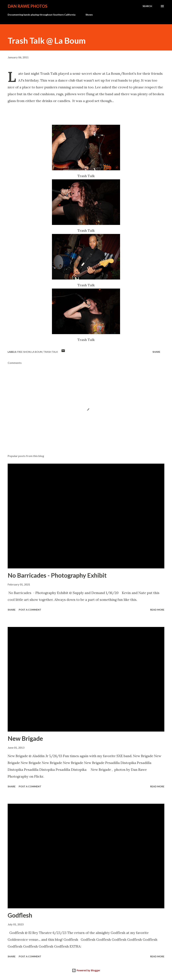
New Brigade (25, 738)
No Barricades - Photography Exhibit (57, 575)
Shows (89, 15)
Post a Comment (30, 610)
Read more (157, 610)
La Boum (37, 352)
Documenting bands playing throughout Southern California (42, 15)
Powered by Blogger (86, 970)
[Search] (147, 6)
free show (24, 352)
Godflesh (20, 915)
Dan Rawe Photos (28, 6)
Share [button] (156, 352)
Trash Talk (51, 352)
